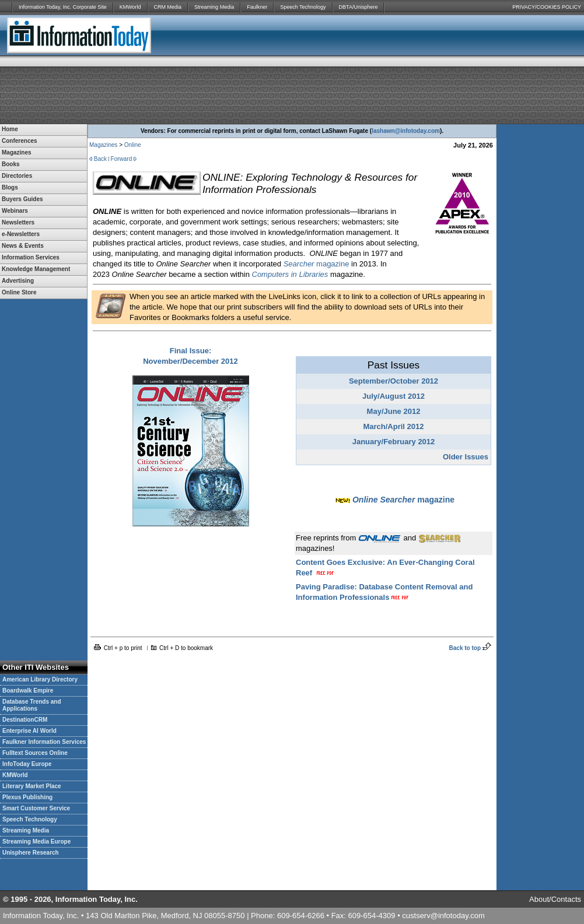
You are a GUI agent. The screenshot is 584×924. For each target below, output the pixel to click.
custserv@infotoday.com (443, 916)
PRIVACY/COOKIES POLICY (547, 7)
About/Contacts (555, 899)
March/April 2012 (393, 426)
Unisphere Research (31, 853)
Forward (122, 159)
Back (100, 159)
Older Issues (466, 457)
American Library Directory (40, 679)
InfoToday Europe (27, 764)
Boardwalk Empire (28, 691)
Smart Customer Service (36, 808)
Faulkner (257, 7)
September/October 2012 (394, 381)
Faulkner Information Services (44, 742)
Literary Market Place (32, 786)
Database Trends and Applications (32, 705)
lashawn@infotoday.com (406, 131)
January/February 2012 (394, 442)
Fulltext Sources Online (35, 753)
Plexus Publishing (27, 797)
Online (133, 145)
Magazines (103, 145)
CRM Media (168, 7)
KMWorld (130, 7)
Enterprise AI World (29, 731)
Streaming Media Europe (36, 842)
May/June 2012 (394, 411)
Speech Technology (303, 7)
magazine (317, 264)
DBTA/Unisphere (359, 7)
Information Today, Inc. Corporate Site (63, 7)
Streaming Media (214, 7)
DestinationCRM (25, 720)
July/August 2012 (394, 396)
